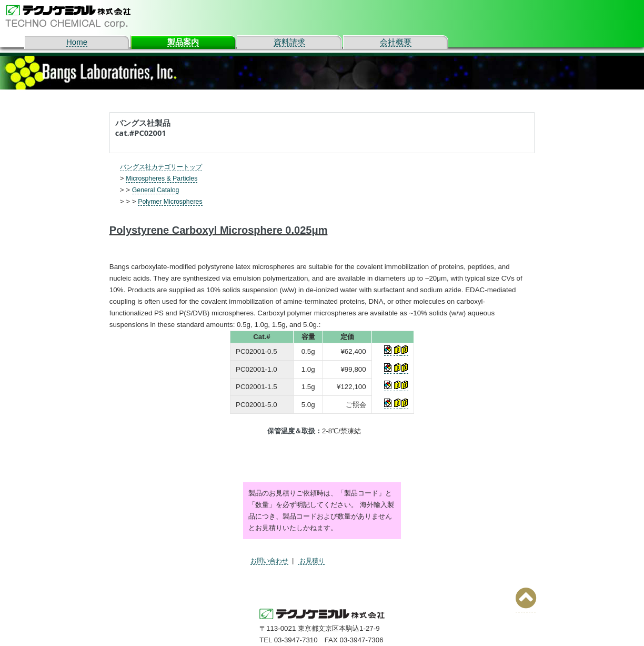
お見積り (316, 560)
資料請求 (289, 42)
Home (77, 42)
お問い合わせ (271, 560)
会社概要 (396, 42)
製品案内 (183, 42)
